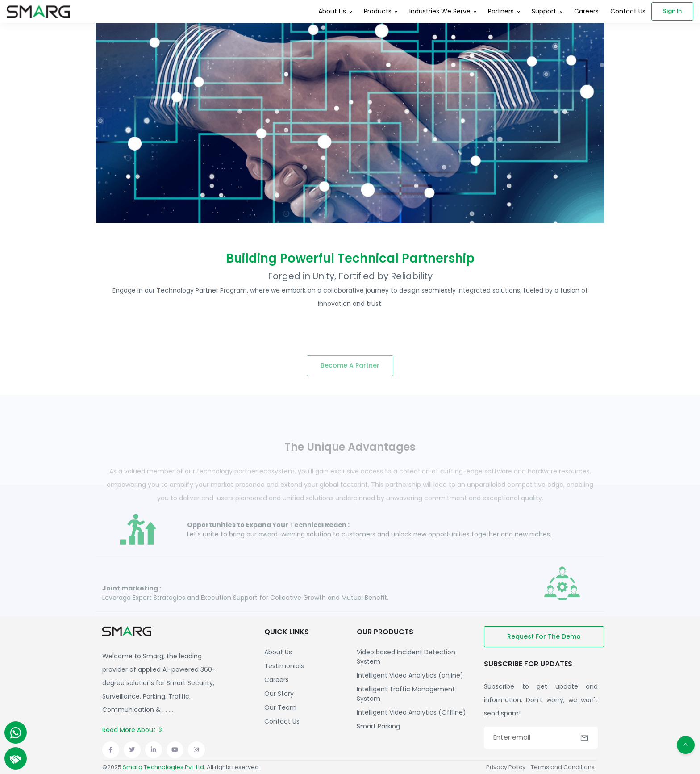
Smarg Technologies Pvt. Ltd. (164, 767)
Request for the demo (544, 636)
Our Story (279, 694)
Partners (501, 11)
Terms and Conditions (563, 767)
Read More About (133, 730)
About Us (332, 11)
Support (544, 11)
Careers (586, 11)
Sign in (672, 11)
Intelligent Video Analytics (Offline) (411, 712)
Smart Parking (378, 726)
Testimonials (284, 666)
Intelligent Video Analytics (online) (410, 675)
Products (378, 11)
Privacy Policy (506, 767)
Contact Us (628, 11)
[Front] (38, 11)
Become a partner (350, 377)
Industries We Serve (440, 11)
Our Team (280, 707)
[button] (584, 738)
